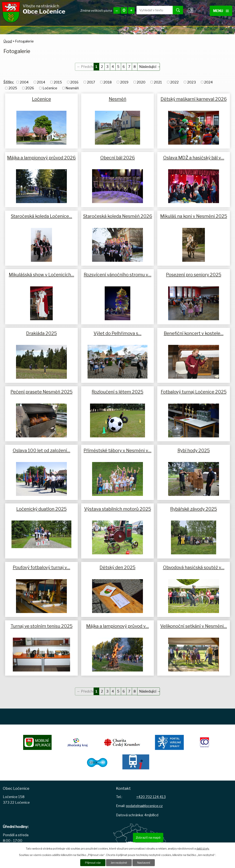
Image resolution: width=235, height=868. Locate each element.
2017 (91, 82)
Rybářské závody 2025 (194, 509)
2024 (208, 82)
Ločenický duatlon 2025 (42, 509)
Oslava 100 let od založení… (41, 450)
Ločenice (50, 88)
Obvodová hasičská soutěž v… (194, 567)
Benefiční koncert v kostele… (194, 333)
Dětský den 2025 (117, 567)
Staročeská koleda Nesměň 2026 (118, 216)
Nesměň (72, 88)
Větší (131, 10)
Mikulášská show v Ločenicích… (42, 275)
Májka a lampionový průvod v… (118, 626)
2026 (30, 88)
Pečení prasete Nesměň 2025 (42, 392)
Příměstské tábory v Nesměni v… (117, 450)
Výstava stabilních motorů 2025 (118, 509)
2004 (24, 82)
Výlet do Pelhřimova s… (117, 333)
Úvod (8, 41)
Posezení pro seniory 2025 (194, 275)
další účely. (203, 849)
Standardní (124, 10)
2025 (13, 88)
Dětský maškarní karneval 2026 (194, 99)
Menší (117, 10)
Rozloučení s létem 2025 (117, 392)
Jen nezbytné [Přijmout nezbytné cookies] (119, 863)
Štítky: (9, 82)
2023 (192, 82)
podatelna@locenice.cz (144, 806)
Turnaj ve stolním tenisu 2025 (42, 626)
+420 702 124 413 (151, 797)
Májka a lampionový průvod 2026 (41, 158)
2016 (74, 82)
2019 (124, 82)
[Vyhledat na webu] (152, 10)
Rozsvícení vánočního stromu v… (118, 275)
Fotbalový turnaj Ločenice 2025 (194, 392)
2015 (58, 82)
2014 (41, 82)
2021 (158, 82)
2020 (141, 82)
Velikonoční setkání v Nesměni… (194, 626)
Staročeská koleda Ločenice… (41, 216)
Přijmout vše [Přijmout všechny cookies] (93, 863)
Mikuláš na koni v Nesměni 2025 (194, 216)
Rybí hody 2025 (194, 450)
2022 (174, 82)
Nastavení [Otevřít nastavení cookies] (144, 863)
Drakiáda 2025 (42, 333)
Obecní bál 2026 (117, 158)
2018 (108, 82)
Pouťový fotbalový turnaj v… (42, 567)
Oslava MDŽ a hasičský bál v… (194, 158)
